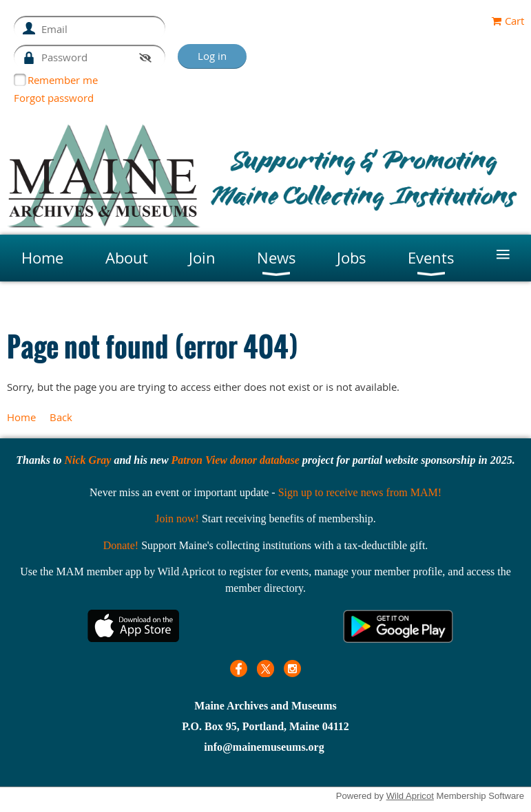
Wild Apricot (410, 796)
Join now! (177, 519)
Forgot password (54, 98)
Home (21, 417)
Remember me (63, 80)
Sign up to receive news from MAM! (360, 492)
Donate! (121, 545)
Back (61, 417)
